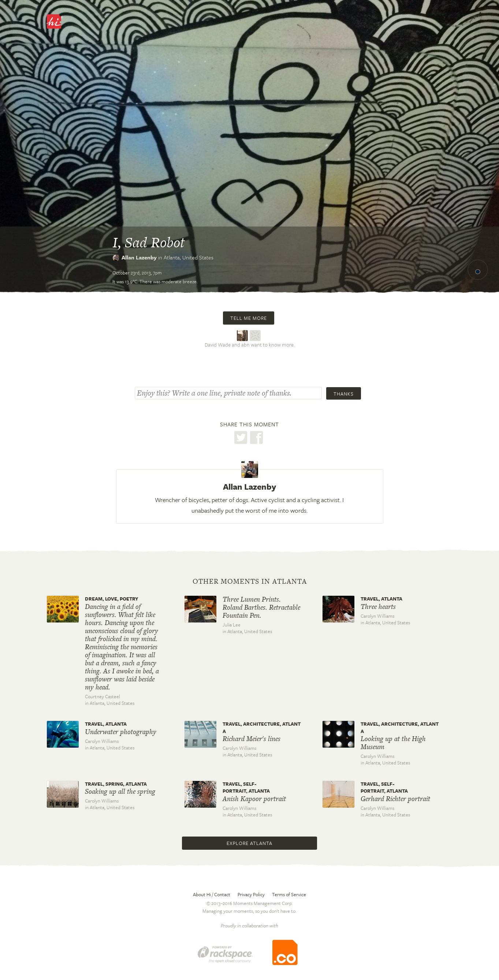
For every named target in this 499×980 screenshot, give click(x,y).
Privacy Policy (251, 894)
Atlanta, (189, 257)
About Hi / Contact (212, 894)
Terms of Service (289, 894)
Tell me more (249, 318)
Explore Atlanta (249, 843)
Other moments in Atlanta (250, 581)
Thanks (344, 394)
